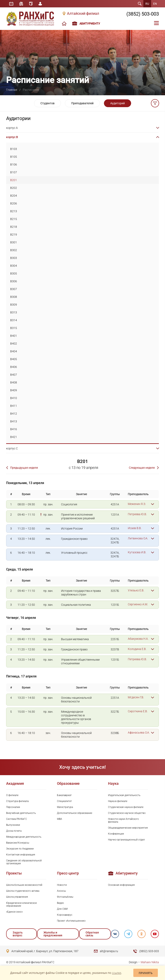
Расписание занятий (11, 4)
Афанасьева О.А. (139, 733)
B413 (14, 421)
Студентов (47, 103)
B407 (14, 375)
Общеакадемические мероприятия (128, 828)
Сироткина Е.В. (138, 711)
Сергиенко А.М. (138, 604)
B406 (14, 367)
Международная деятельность (24, 837)
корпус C (12, 448)
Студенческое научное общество (127, 813)
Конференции (116, 834)
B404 (14, 351)
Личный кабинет (40, 4)
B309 (14, 305)
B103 (14, 149)
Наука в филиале (118, 801)
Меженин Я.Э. (137, 504)
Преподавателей (82, 103)
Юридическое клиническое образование (21, 904)
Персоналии (13, 807)
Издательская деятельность (124, 795)
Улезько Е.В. (136, 590)
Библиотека (21, 4)
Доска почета (14, 831)
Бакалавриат (64, 795)
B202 (14, 188)
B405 (14, 359)
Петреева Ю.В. (137, 514)
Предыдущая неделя (24, 468)
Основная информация (121, 885)
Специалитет (64, 801)
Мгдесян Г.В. (136, 697)
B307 (14, 289)
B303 (14, 258)
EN (155, 4)
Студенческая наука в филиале (126, 807)
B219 (14, 235)
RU (147, 4)
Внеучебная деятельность (21, 813)
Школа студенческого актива (23, 891)
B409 (14, 390)
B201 (14, 180)
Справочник (31, 4)
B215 (14, 219)
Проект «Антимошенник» (71, 921)
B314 (14, 320)
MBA (60, 819)
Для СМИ (62, 909)
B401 (14, 336)
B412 (14, 414)
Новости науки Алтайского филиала (123, 820)
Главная (12, 90)
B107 (14, 172)
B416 (14, 429)
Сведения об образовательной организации (24, 862)
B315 (14, 328)
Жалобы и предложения (53, 934)
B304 (14, 266)
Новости (62, 885)
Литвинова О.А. (138, 538)
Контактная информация (21, 855)
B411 (14, 406)
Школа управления (17, 897)
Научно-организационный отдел (126, 840)
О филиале (12, 795)
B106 (14, 164)
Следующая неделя (142, 468)
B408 (14, 382)
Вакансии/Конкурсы (18, 843)
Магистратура (65, 807)
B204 (14, 196)
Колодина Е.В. (137, 649)
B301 (14, 242)
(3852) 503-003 (143, 14)
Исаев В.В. (135, 528)
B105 (14, 157)
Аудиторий (118, 103)
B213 (14, 211)
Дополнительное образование (75, 813)
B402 (14, 344)
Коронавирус (65, 915)
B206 (14, 203)
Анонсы (61, 891)
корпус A (12, 128)
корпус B (12, 137)
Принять (146, 973)
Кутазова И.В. (137, 552)
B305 (14, 273)
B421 (14, 437)
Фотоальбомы (65, 897)
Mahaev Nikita (150, 962)
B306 (14, 281)
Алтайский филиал (83, 14)
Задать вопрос (18, 934)
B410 (14, 398)
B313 (14, 312)
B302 (14, 250)
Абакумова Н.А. (138, 639)
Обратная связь (92, 934)
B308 (14, 297)
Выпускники (13, 825)
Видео (60, 903)
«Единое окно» (14, 912)
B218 (14, 227)
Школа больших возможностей (24, 885)
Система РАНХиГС (17, 819)
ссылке (117, 973)
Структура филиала (17, 801)
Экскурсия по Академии (20, 849)
